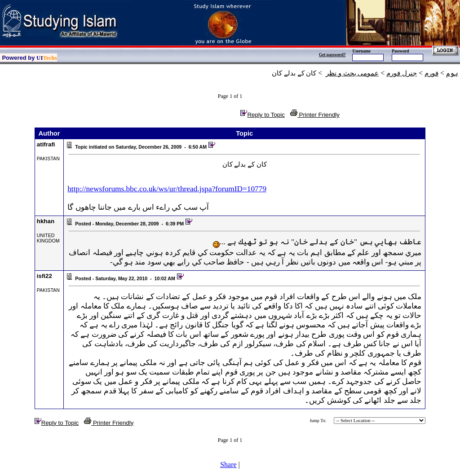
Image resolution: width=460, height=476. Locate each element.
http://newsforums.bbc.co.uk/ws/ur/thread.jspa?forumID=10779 (167, 189)
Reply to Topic (262, 115)
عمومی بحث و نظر (352, 73)
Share (228, 465)
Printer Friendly (315, 115)
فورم (431, 73)
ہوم (452, 73)
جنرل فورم (402, 73)
